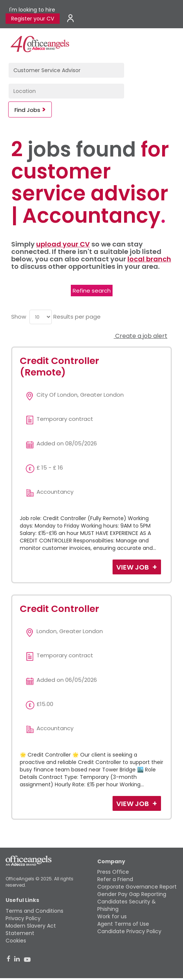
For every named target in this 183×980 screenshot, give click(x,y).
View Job (133, 567)
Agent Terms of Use (123, 924)
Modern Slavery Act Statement (31, 929)
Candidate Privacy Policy (129, 931)
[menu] (41, 317)
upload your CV (63, 244)
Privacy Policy (23, 918)
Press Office (113, 872)
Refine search (92, 291)
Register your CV (33, 19)
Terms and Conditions (34, 911)
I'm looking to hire (32, 10)
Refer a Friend (115, 879)
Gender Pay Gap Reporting (132, 894)
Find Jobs (27, 110)
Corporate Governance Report (137, 887)
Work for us (112, 916)
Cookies (16, 941)
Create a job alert (141, 336)
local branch (149, 259)
